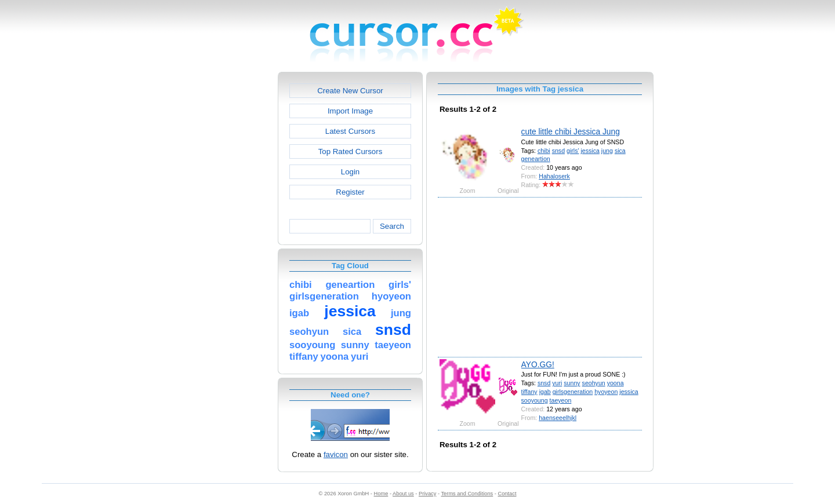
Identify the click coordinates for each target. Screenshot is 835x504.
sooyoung (535, 400)
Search (392, 226)
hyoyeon (606, 392)
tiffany (529, 392)
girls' (573, 151)
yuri (557, 383)
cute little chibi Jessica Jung (571, 132)
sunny (572, 383)
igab (545, 392)
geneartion (536, 159)
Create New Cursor (350, 91)
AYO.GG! (538, 364)
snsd (558, 151)
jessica (590, 151)
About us (403, 494)
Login (350, 172)
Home (381, 494)
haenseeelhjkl (558, 418)
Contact (507, 494)
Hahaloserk (554, 176)
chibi (544, 151)
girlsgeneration (573, 392)
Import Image (350, 111)
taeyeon (561, 400)
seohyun (594, 383)
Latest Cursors (350, 131)
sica (620, 151)
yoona (616, 383)
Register (350, 192)
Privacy (427, 494)
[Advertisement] (228, 246)
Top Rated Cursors (351, 151)
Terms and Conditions (467, 494)
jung (607, 151)
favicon (336, 454)
